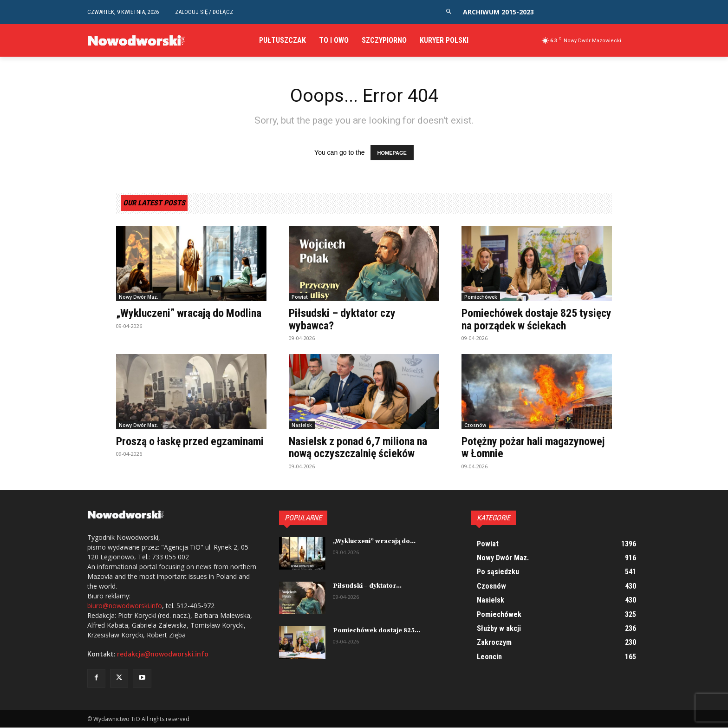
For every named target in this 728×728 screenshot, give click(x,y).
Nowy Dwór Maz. (139, 297)
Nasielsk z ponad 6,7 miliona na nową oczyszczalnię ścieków (359, 447)
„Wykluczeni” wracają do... (374, 541)
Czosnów (475, 425)
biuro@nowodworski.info (125, 606)
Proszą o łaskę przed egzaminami (191, 441)
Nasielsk (302, 425)
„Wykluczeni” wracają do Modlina (191, 314)
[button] (449, 12)
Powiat (300, 297)
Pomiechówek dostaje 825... (377, 630)
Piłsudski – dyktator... (367, 586)
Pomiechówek (481, 297)
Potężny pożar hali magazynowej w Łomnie (534, 447)
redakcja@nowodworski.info (163, 655)
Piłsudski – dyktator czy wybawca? (343, 320)
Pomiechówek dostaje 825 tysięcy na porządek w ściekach (533, 320)
